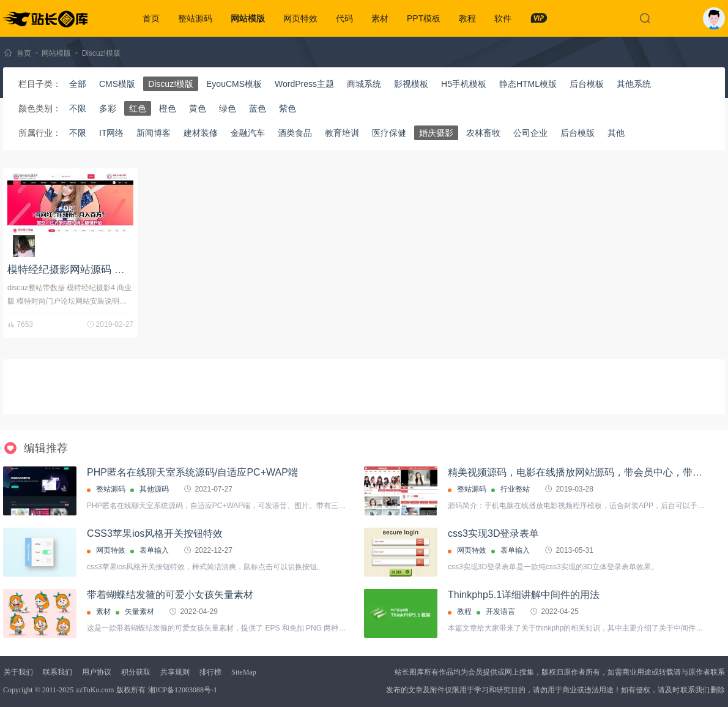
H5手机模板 (464, 84)
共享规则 (175, 672)
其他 (616, 133)
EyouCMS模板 (234, 84)
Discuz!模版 (101, 53)
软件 (503, 18)
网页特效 (300, 18)
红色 (138, 108)
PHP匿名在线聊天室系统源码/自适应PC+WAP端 (192, 472)
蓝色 (258, 108)
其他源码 (154, 489)
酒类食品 (295, 133)
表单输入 (154, 550)
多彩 (108, 108)
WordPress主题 (304, 84)
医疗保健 (389, 133)
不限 (78, 108)
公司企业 (530, 133)
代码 (344, 18)
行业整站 (515, 489)
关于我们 (18, 672)
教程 (467, 18)
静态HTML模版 (528, 84)
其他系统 (634, 84)
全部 (78, 84)
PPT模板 (424, 18)
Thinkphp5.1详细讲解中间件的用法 (524, 595)
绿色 (228, 108)
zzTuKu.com (95, 690)
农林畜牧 (483, 133)
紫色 (288, 108)
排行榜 (210, 672)
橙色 (168, 108)
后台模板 (587, 84)
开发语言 (500, 612)
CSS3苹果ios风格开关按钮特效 (155, 533)
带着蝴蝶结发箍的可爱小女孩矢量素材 (170, 595)
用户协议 (97, 672)
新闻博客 (154, 133)
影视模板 (411, 84)
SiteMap (244, 672)
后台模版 (578, 133)
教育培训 (342, 133)
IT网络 (111, 133)
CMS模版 (117, 84)
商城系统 (364, 84)
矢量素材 (139, 612)
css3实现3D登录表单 (493, 533)
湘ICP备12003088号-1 (183, 690)
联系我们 (58, 672)
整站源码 (195, 18)
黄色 (198, 108)
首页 (151, 18)
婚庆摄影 (436, 133)
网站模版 (248, 18)
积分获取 (136, 672)
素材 (380, 18)
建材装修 (201, 133)
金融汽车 (248, 133)
